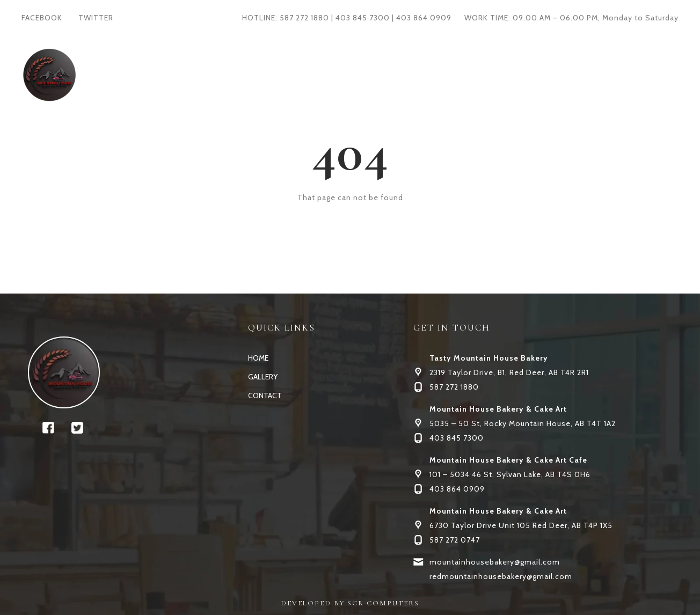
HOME (289, 74)
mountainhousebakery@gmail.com (495, 562)
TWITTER (96, 18)
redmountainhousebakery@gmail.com (501, 576)
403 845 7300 (363, 18)
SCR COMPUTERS (383, 603)
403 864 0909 (424, 18)
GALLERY (341, 74)
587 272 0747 (455, 540)
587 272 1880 (304, 18)
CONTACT (402, 74)
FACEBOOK (42, 18)
